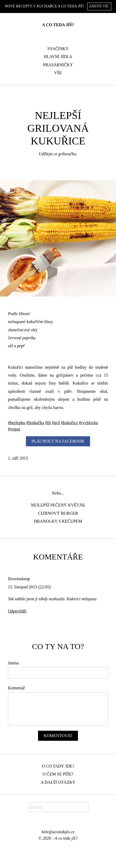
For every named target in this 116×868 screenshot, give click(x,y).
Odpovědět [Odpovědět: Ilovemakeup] (17, 611)
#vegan (14, 429)
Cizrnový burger (58, 513)
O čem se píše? (58, 774)
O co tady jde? (58, 766)
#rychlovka (89, 423)
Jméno (13, 663)
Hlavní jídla (58, 57)
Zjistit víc (99, 6)
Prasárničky (58, 65)
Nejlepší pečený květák (58, 505)
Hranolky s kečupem (58, 521)
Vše (58, 73)
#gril (56, 423)
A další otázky (58, 782)
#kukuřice (69, 423)
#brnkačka (35, 423)
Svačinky (58, 49)
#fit (48, 423)
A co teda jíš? (58, 25)
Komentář (16, 688)
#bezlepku (17, 423)
